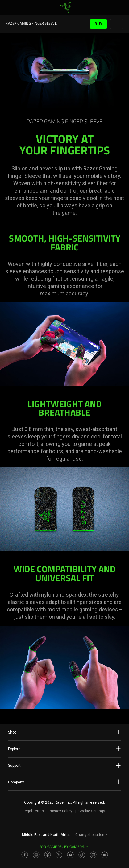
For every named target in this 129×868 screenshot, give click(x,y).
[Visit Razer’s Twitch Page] (93, 855)
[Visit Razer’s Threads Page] (48, 855)
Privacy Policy (60, 811)
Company (64, 782)
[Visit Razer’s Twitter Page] (59, 855)
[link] (66, 8)
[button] (9, 8)
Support (64, 765)
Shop (64, 732)
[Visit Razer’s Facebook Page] (25, 855)
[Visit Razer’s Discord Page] (105, 855)
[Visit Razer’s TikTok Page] (82, 855)
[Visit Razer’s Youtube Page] (70, 855)
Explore (64, 749)
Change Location (91, 835)
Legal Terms (33, 811)
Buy (98, 24)
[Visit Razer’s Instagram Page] (36, 855)
